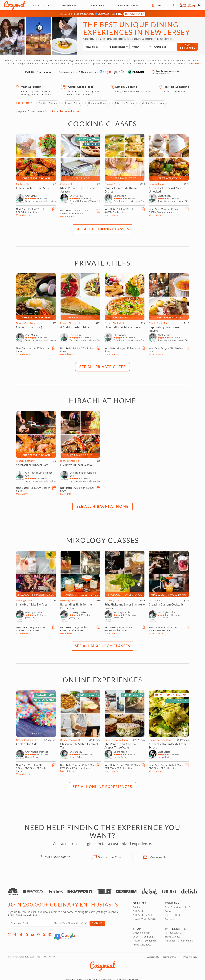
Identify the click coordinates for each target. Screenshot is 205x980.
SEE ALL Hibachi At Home (103, 506)
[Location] (72, 923)
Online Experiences (153, 103)
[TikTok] (21, 934)
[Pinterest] (38, 934)
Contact (137, 907)
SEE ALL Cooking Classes (102, 229)
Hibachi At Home (97, 103)
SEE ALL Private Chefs (102, 367)
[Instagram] (10, 934)
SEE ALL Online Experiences (102, 786)
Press (168, 911)
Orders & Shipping (143, 936)
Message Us (184, 4)
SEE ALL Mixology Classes (103, 646)
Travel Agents (172, 936)
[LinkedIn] (50, 934)
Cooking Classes (40, 5)
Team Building (97, 5)
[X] (44, 934)
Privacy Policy (190, 957)
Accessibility (153, 957)
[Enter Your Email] (30, 923)
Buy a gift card (134, 14)
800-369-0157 (49, 957)
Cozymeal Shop (141, 932)
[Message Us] (176, 5)
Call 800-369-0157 (57, 857)
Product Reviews (142, 944)
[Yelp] (27, 934)
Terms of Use (169, 957)
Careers (169, 919)
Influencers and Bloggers (179, 940)
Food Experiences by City (179, 907)
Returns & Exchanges (145, 940)
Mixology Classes (125, 103)
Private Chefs (69, 5)
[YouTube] (33, 934)
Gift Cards (139, 911)
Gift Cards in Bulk (143, 915)
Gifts (156, 5)
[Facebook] (15, 934)
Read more (195, 63)
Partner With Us (174, 932)
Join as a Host (172, 915)
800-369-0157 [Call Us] (189, 6)
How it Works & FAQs (144, 919)
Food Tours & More (128, 5)
